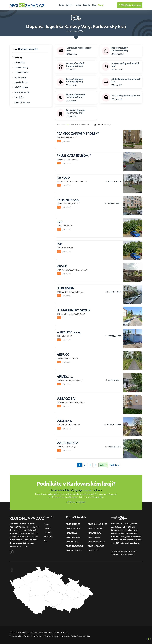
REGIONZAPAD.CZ (73, 528)
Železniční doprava (22, 102)
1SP (60, 244)
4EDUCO (63, 354)
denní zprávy (15, 530)
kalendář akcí (15, 537)
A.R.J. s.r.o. (65, 421)
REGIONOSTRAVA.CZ (96, 546)
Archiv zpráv (48, 537)
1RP (60, 222)
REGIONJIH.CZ (71, 533)
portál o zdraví (130, 551)
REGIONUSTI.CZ (72, 542)
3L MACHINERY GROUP (74, 310)
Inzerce (46, 524)
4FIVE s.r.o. (65, 376)
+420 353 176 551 (113, 292)
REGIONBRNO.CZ (95, 533)
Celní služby (20, 62)
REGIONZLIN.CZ (94, 537)
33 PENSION (66, 288)
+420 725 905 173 (113, 181)
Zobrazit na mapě (103, 125)
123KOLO (63, 178)
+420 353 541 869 (113, 447)
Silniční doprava (21, 87)
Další (103, 465)
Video (78, 5)
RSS (45, 541)
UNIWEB (115, 537)
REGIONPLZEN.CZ (73, 524)
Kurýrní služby (21, 77)
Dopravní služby (21, 67)
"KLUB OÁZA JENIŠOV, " (74, 156)
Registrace (136, 5)
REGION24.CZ (93, 550)
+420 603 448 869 (113, 424)
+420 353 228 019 (113, 380)
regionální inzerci (25, 543)
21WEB (62, 266)
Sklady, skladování (22, 92)
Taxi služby (19, 97)
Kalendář (86, 5)
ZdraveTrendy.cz (128, 554)
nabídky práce (26, 537)
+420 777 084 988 (113, 336)
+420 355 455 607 (113, 203)
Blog (94, 5)
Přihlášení (47, 528)
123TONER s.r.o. (68, 200)
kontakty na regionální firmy (27, 533)
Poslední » (114, 465)
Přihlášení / (125, 5)
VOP (62, 632)
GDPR (57, 632)
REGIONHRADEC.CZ (74, 550)
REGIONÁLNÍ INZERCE (76, 502)
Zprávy (70, 5)
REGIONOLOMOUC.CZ (97, 542)
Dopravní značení (22, 72)
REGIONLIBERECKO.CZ (75, 546)
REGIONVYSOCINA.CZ (96, 528)
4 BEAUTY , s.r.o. (69, 332)
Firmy (101, 5)
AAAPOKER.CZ (68, 443)
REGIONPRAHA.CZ (73, 537)
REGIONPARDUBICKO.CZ (98, 524)
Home (61, 5)
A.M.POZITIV (66, 399)
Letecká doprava (22, 82)
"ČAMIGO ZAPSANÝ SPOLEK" (78, 133)
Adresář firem (80, 31)
